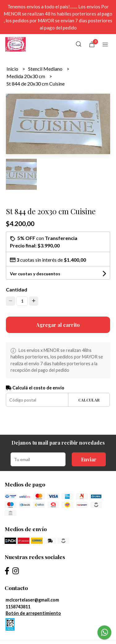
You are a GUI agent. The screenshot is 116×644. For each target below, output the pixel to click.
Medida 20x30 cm (26, 76)
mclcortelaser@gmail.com (32, 600)
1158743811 (18, 607)
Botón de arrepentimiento (33, 613)
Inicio (13, 69)
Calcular (89, 400)
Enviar (89, 459)
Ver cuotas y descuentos (35, 274)
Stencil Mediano (46, 69)
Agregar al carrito (58, 325)
